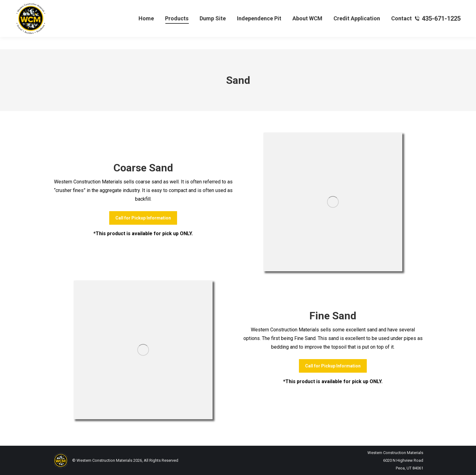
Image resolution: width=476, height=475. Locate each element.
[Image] (333, 202)
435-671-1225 (438, 31)
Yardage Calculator (35, 6)
